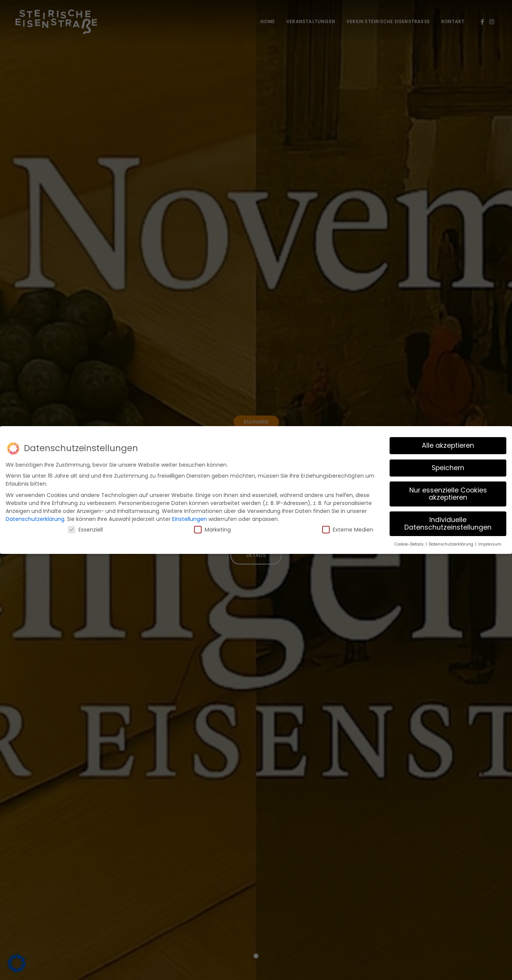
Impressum (490, 543)
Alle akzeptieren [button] (448, 444)
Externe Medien (348, 528)
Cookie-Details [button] (410, 543)
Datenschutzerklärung (35, 517)
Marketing (212, 528)
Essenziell (85, 528)
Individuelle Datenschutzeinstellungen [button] (448, 522)
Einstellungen (189, 517)
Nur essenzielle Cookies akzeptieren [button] (448, 492)
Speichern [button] (448, 466)
